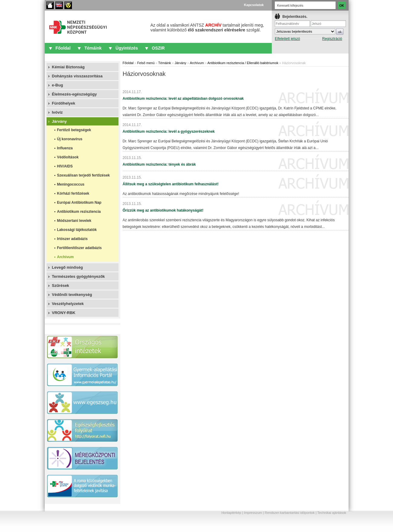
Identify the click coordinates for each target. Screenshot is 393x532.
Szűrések (61, 285)
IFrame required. (310, 32)
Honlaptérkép (231, 513)
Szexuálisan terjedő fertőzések (84, 175)
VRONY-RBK (64, 313)
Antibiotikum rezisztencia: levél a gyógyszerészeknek (169, 131)
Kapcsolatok (254, 5)
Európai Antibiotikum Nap (79, 203)
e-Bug (58, 85)
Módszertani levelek (74, 221)
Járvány (59, 121)
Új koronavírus (70, 139)
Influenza (65, 148)
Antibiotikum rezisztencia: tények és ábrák (159, 164)
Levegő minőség (68, 267)
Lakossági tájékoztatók (77, 230)
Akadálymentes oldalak (68, 5)
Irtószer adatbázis (72, 239)
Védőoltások (68, 157)
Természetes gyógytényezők (78, 276)
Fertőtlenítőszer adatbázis (80, 248)
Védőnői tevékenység (72, 295)
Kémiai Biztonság (68, 67)
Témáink (93, 48)
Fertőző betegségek (74, 130)
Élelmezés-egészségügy (75, 94)
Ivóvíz (57, 112)
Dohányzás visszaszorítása (77, 76)
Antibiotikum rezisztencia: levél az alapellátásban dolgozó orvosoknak (183, 99)
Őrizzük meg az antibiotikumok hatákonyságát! (163, 210)
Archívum (65, 257)
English (59, 5)
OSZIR (158, 48)
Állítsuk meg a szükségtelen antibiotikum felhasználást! (171, 184)
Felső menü (146, 63)
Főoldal (50, 5)
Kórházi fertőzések (73, 193)
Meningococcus (71, 184)
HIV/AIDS (65, 166)
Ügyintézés (127, 48)
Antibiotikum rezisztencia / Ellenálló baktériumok (243, 63)
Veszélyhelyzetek (68, 304)
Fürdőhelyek (64, 103)
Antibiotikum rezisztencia (79, 212)
